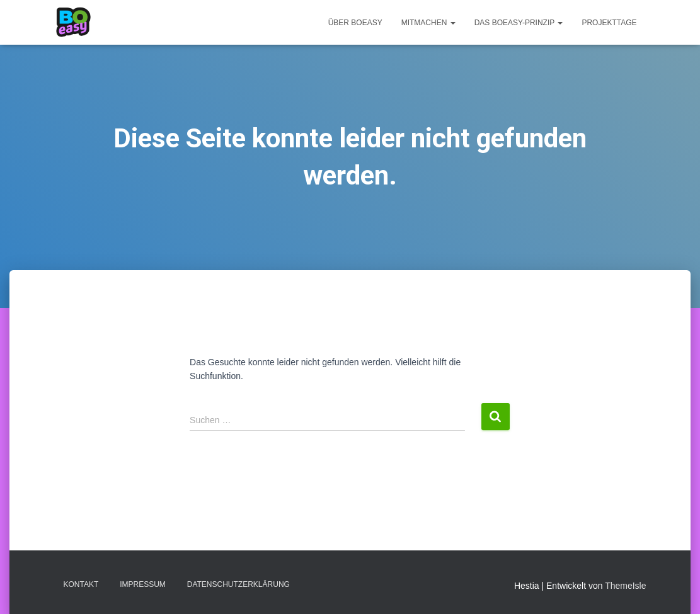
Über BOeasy (355, 23)
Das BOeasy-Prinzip (519, 23)
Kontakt (81, 584)
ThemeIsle (625, 586)
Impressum (143, 584)
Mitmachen (428, 23)
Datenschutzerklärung (238, 584)
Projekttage (609, 23)
